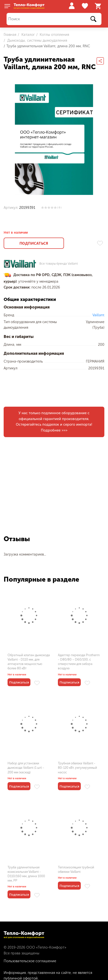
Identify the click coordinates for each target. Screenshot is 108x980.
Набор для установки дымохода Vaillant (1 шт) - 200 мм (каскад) (26, 768)
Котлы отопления (54, 35)
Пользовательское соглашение (30, 961)
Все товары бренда (59, 264)
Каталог (28, 35)
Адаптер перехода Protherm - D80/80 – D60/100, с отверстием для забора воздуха (79, 662)
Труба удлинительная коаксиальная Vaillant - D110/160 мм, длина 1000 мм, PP (26, 874)
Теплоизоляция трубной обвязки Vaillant (76, 870)
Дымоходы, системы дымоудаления (37, 40)
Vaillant (98, 315)
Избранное (85, 6)
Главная (10, 35)
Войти (72, 6)
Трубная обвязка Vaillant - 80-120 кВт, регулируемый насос (77, 768)
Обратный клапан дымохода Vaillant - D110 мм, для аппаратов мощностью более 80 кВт (29, 662)
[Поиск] (54, 19)
